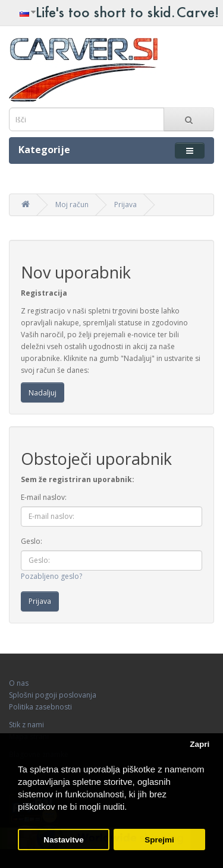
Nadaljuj (43, 393)
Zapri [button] (200, 744)
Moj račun (72, 205)
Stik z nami (26, 725)
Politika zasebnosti (40, 707)
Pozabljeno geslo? (51, 576)
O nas (19, 683)
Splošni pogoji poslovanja (53, 695)
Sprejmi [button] (159, 840)
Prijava (125, 205)
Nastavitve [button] (64, 840)
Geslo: (32, 541)
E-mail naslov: (44, 497)
